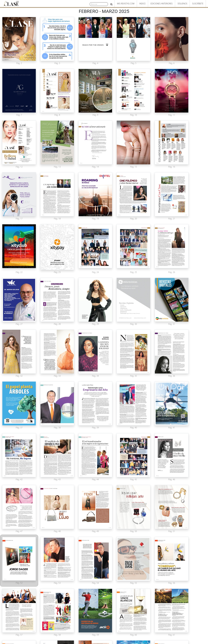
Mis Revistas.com (126, 4)
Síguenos (182, 4)
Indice (142, 4)
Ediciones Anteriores (162, 4)
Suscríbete (198, 4)
